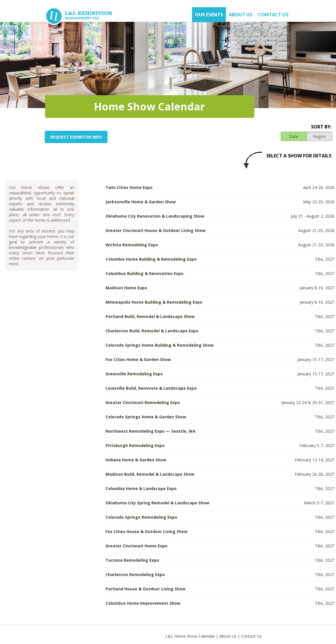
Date (294, 136)
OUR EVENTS (209, 15)
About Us (228, 636)
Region (320, 136)
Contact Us (273, 15)
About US (241, 15)
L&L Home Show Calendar (190, 636)
